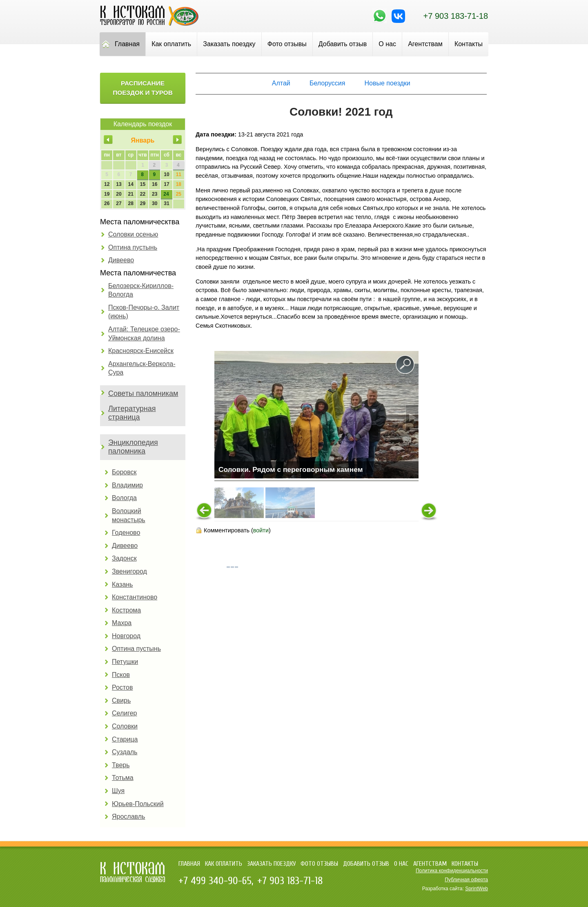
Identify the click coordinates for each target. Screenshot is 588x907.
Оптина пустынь (133, 247)
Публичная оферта (466, 880)
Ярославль (128, 817)
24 (166, 194)
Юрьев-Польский (138, 804)
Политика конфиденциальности (452, 871)
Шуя (118, 791)
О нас (387, 44)
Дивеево (121, 260)
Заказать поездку (229, 44)
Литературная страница (132, 413)
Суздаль (125, 752)
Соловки (125, 726)
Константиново (135, 597)
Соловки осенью (133, 234)
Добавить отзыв (343, 44)
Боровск (124, 472)
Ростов (122, 687)
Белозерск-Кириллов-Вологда (141, 290)
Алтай (281, 83)
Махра (122, 623)
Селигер (124, 713)
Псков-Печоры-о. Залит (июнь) (144, 312)
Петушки (125, 662)
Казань (122, 584)
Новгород (126, 636)
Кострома (126, 610)
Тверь (121, 765)
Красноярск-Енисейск (141, 351)
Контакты (469, 44)
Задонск (124, 558)
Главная (127, 44)
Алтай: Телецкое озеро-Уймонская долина (144, 334)
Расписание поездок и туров (143, 88)
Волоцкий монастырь (129, 515)
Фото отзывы (287, 44)
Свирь (121, 700)
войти (261, 530)
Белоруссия (327, 83)
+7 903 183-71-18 (456, 16)
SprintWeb (477, 889)
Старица (125, 739)
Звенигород (129, 571)
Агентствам (425, 44)
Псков (121, 675)
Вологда (124, 498)
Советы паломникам (143, 393)
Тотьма (123, 778)
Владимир (127, 485)
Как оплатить (171, 44)
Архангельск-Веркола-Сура (142, 368)
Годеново (126, 533)
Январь (143, 140)
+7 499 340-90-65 (215, 881)
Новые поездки (388, 83)
